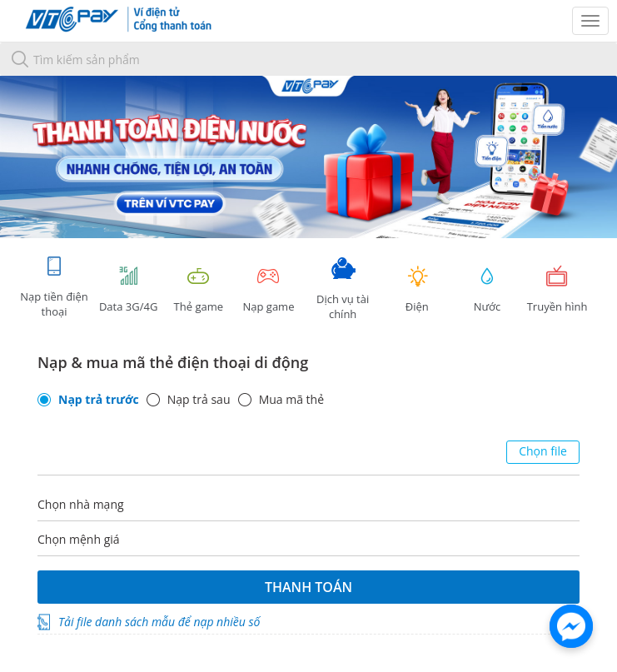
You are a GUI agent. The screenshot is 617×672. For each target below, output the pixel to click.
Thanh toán (308, 587)
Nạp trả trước (99, 400)
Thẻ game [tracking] (198, 289)
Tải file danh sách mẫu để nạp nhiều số (159, 622)
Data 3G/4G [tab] (128, 289)
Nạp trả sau (199, 400)
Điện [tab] (417, 289)
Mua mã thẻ (291, 400)
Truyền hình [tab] (557, 289)
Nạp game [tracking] (268, 289)
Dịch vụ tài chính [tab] (343, 289)
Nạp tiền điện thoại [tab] (54, 287)
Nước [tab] (487, 289)
